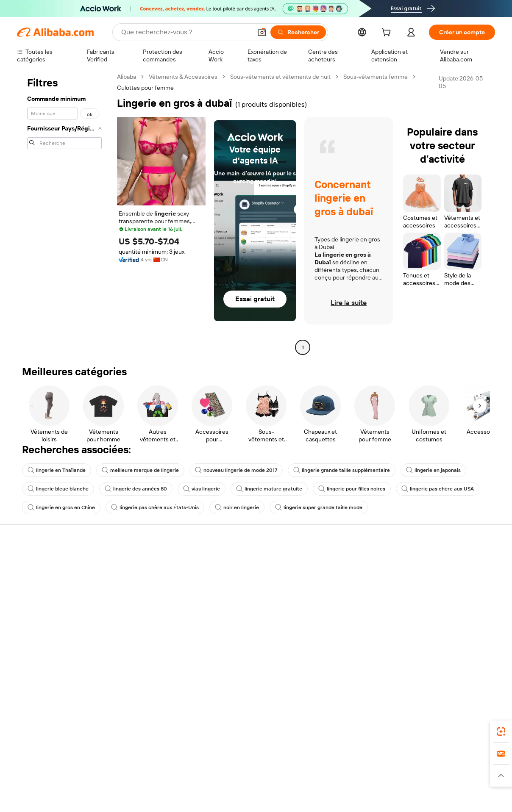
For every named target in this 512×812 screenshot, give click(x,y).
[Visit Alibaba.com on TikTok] (478, 655)
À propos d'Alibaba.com (441, 573)
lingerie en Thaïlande (57, 470)
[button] (262, 32)
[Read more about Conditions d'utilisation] (413, 776)
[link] (501, 732)
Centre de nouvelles (437, 605)
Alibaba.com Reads (239, 629)
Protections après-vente (148, 612)
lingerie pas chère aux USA (438, 489)
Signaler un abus (39, 628)
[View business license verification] (330, 796)
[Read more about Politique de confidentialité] (348, 776)
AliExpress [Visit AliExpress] (124, 759)
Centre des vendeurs (340, 579)
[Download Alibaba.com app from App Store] (404, 721)
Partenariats (328, 612)
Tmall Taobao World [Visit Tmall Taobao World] (203, 759)
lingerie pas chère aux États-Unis (155, 507)
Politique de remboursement (153, 579)
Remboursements (41, 612)
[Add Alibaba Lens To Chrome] (137, 721)
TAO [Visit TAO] (334, 759)
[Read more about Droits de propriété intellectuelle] (271, 776)
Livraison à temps (138, 596)
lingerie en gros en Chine (61, 507)
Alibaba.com (353, 721)
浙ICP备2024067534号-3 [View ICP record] (462, 796)
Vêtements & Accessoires (183, 77)
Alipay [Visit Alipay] (243, 759)
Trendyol (358, 759)
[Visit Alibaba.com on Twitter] (440, 655)
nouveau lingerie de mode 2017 (236, 470)
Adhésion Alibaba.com (243, 589)
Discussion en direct (44, 579)
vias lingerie (202, 489)
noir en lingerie (237, 507)
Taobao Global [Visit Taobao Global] (302, 759)
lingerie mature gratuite (269, 489)
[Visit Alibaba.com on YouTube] (465, 655)
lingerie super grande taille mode (319, 507)
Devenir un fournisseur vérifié (351, 596)
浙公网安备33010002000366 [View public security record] (377, 796)
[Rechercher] (298, 32)
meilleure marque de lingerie (140, 470)
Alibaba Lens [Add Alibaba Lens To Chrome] (56, 721)
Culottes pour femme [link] (145, 88)
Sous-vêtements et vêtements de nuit (280, 77)
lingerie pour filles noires (352, 489)
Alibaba (127, 77)
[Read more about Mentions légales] (110, 776)
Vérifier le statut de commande (58, 596)
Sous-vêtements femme (376, 77)
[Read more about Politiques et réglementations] (49, 776)
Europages (391, 759)
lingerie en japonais (433, 470)
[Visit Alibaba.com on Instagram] (452, 655)
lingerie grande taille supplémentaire (342, 470)
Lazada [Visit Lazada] (268, 759)
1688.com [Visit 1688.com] (157, 759)
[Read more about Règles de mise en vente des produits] (181, 776)
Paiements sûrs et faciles (148, 563)
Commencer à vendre (341, 563)
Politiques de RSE (433, 589)
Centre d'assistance (43, 563)
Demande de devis (238, 573)
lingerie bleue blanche (58, 489)
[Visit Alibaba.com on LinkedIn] (427, 655)
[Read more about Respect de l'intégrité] (472, 776)
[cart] (388, 33)
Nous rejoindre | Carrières (444, 621)
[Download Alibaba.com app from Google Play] (466, 721)
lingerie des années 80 (136, 489)
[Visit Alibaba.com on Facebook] (414, 655)
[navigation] (64, 213)
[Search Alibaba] (186, 32)
